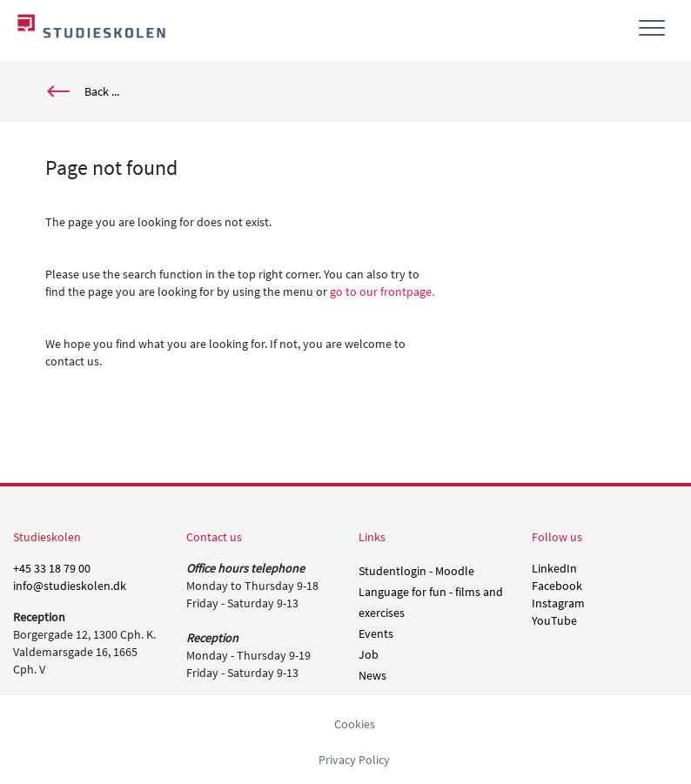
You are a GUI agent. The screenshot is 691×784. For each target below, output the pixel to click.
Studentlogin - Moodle (416, 571)
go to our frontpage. (382, 291)
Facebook (557, 586)
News (372, 675)
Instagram (558, 603)
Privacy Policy (354, 760)
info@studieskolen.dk (70, 586)
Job (369, 654)
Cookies (355, 724)
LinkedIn (554, 568)
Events (376, 633)
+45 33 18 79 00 (52, 568)
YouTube (554, 620)
